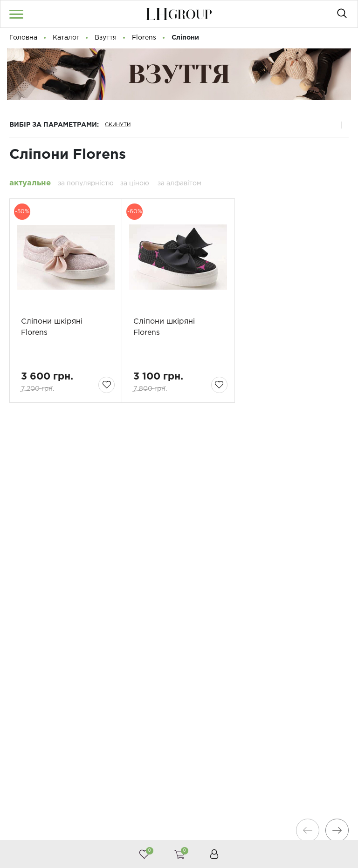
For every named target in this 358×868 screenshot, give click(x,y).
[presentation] (307, 830)
